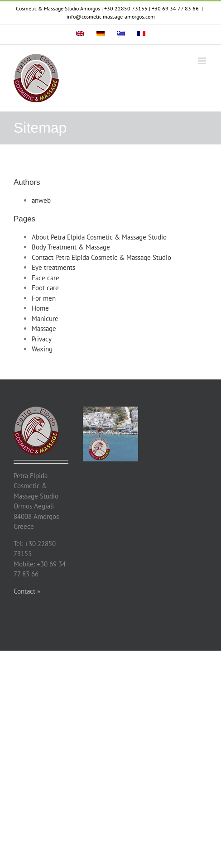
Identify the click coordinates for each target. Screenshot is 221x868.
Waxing (42, 349)
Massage (44, 328)
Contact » (27, 591)
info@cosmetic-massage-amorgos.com (111, 17)
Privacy (42, 339)
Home (40, 308)
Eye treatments (53, 267)
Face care (46, 278)
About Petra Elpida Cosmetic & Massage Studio (99, 237)
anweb (41, 200)
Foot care (45, 288)
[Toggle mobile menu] (203, 61)
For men (44, 298)
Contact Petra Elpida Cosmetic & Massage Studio (101, 257)
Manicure (45, 319)
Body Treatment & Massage (71, 247)
